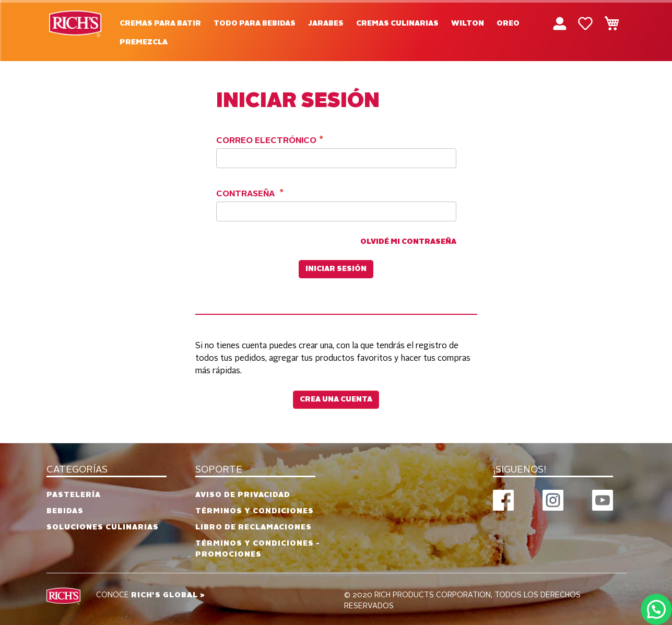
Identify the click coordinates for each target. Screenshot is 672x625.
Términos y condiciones (255, 511)
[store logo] (75, 24)
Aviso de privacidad (243, 495)
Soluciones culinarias (103, 527)
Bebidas (65, 511)
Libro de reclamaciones (254, 527)
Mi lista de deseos (585, 23)
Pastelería (74, 495)
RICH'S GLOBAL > (168, 595)
